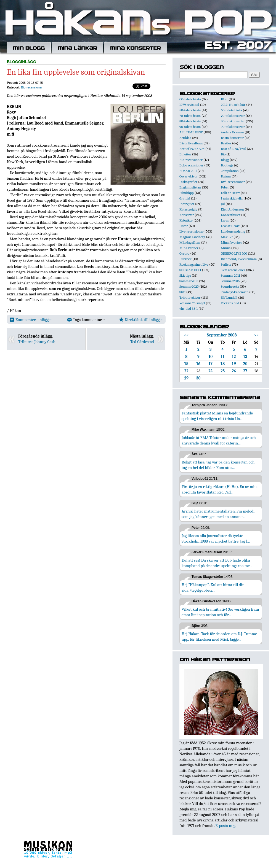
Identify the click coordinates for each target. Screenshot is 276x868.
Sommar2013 (189, 281)
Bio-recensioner (32, 87)
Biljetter (185, 154)
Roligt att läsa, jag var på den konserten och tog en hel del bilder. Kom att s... (218, 465)
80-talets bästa (190, 121)
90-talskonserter (233, 127)
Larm (225, 220)
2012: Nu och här (233, 105)
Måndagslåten (190, 242)
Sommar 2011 (230, 275)
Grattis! (185, 198)
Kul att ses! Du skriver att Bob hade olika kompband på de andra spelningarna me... (217, 563)
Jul (223, 204)
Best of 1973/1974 (192, 149)
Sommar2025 (189, 286)
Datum (226, 176)
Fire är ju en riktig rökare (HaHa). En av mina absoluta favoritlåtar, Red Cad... (220, 489)
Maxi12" (227, 237)
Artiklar (185, 138)
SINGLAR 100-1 (190, 270)
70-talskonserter (233, 116)
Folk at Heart (230, 193)
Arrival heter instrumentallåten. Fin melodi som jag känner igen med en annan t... (218, 514)
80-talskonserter (233, 121)
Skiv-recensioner (233, 270)
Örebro (184, 253)
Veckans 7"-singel (192, 303)
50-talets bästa (190, 110)
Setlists (226, 264)
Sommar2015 (230, 281)
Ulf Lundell (229, 297)
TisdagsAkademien (235, 292)
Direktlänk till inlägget (141, 320)
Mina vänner (189, 248)
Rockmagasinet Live (194, 264)
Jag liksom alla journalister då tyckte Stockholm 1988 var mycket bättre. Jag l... (216, 538)
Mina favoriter (231, 242)
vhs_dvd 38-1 (189, 308)
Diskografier (188, 182)
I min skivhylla (232, 198)
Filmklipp (187, 193)
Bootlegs (227, 165)
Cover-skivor (189, 176)
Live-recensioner (192, 231)
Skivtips (185, 275)
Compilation (230, 171)
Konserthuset (231, 215)
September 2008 (222, 335)
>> (256, 335)
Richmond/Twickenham (239, 259)
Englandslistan (190, 187)
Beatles (226, 143)
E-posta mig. (226, 826)
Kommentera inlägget (31, 320)
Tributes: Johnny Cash (37, 342)
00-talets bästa (190, 99)
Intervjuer (187, 204)
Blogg (225, 160)
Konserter (187, 215)
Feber (225, 187)
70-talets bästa (190, 116)
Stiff (182, 292)
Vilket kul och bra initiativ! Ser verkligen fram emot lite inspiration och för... (220, 612)
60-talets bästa (231, 110)
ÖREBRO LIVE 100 (234, 253)
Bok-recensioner (191, 165)
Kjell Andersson (232, 209)
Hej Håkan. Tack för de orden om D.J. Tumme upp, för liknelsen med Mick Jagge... (219, 637)
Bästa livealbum (191, 143)
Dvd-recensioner (233, 182)
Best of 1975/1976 (233, 149)
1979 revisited (189, 105)
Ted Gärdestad (142, 342)
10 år (224, 99)
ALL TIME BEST (191, 132)
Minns (226, 248)
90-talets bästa (190, 127)
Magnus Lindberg (192, 237)
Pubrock (185, 259)
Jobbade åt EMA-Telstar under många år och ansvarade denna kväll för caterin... (219, 440)
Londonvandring (233, 231)
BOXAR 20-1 (188, 171)
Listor (184, 226)
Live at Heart (230, 226)
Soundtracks (230, 286)
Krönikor (186, 220)
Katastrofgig (188, 209)
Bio (223, 154)
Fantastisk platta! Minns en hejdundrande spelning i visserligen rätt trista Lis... (217, 416)
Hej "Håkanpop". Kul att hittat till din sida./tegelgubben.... (213, 587)
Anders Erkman (232, 132)
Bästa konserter (232, 138)
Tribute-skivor (190, 297)
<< (186, 335)
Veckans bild (230, 303)
